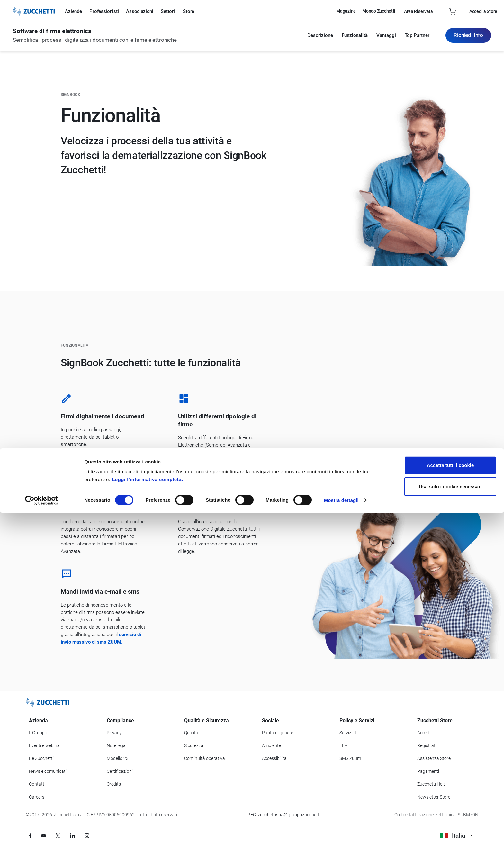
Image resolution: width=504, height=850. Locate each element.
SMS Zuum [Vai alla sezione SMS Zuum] (350, 758)
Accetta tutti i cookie (450, 802)
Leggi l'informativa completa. (147, 816)
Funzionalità (355, 39)
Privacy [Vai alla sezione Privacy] (114, 733)
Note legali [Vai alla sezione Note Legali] (117, 745)
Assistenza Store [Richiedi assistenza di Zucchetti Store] (434, 758)
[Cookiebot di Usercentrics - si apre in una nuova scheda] (42, 837)
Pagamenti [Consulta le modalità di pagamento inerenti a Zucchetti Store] (428, 771)
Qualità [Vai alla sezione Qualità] (191, 733)
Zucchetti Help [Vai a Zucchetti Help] (432, 784)
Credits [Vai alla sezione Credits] (114, 784)
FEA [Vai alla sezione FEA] (343, 745)
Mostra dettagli (341, 837)
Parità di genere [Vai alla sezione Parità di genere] (278, 733)
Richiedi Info (468, 38)
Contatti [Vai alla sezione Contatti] (37, 784)
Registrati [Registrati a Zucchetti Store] (427, 745)
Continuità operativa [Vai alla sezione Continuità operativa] (205, 758)
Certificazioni (120, 771)
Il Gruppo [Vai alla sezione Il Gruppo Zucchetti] (38, 733)
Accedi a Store (483, 11)
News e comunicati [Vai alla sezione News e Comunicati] (48, 771)
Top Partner (417, 39)
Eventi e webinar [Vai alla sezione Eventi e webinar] (45, 745)
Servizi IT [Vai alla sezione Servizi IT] (348, 733)
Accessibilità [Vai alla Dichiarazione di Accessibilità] (274, 758)
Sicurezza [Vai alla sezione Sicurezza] (194, 745)
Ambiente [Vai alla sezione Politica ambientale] (271, 745)
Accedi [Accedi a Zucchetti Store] (424, 733)
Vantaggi (386, 39)
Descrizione (320, 39)
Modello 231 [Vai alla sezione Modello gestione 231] (119, 758)
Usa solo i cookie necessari (450, 823)
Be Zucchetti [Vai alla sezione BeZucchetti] (41, 758)
